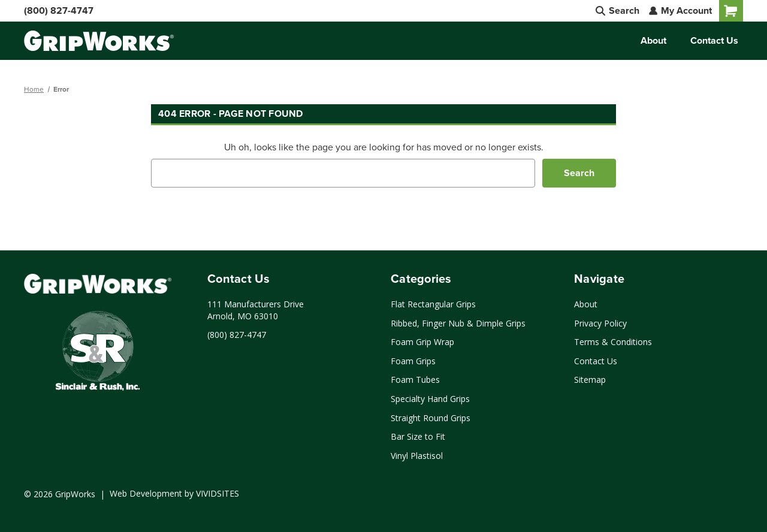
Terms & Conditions (613, 342)
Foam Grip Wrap (422, 342)
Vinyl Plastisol (417, 456)
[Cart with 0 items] (731, 11)
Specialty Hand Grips (430, 399)
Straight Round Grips (431, 418)
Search (617, 10)
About (653, 40)
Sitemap (590, 380)
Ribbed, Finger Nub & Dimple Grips (458, 323)
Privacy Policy (600, 323)
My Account (680, 10)
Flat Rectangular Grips (433, 304)
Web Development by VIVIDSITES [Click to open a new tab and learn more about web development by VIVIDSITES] (174, 493)
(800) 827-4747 (59, 10)
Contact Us (714, 40)
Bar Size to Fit (418, 436)
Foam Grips (413, 361)
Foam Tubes (415, 380)
